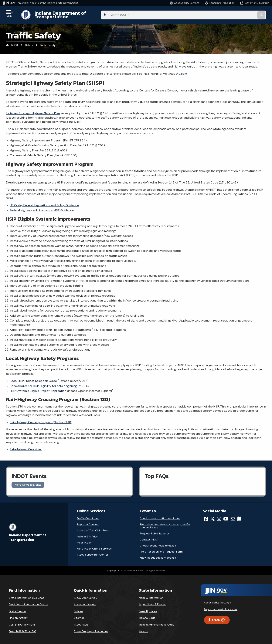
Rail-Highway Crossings (26, 446)
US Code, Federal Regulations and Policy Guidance (44, 202)
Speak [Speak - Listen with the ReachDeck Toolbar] (216, 617)
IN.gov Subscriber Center (93, 552)
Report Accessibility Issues (221, 606)
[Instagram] (219, 516)
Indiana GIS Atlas (87, 533)
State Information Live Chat (26, 595)
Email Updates (148, 608)
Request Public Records (155, 530)
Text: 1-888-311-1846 (23, 628)
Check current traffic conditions (160, 515)
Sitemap (79, 615)
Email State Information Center (29, 602)
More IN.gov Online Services (94, 546)
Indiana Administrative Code (157, 622)
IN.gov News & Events (152, 602)
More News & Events (28, 482)
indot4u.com (178, 71)
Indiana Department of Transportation (74, 13)
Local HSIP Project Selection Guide (33, 378)
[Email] (233, 516)
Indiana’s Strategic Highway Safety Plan (33, 110)
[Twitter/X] (212, 516)
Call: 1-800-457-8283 (22, 622)
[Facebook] (206, 516)
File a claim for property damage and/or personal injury (165, 523)
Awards (143, 628)
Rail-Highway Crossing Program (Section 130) (41, 419)
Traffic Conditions (88, 515)
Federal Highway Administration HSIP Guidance (42, 207)
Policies (79, 608)
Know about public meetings (158, 555)
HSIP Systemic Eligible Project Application (38, 388)
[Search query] (238, 13)
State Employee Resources (91, 628)
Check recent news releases (158, 543)
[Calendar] (239, 516)
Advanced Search (85, 602)
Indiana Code (147, 615)
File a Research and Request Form (161, 549)
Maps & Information (151, 595)
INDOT (14, 42)
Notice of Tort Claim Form (93, 527)
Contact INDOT (149, 537)
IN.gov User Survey (85, 595)
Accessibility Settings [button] (217, 600)
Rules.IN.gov (84, 540)
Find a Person (17, 608)
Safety (29, 42)
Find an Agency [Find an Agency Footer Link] (18, 615)
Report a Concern (88, 521)
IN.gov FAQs (81, 622)
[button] (184, 3)
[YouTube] (226, 516)
